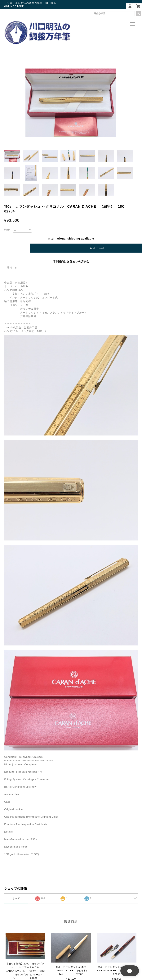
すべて (16, 898)
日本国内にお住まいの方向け (71, 261)
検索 (138, 13)
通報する (12, 267)
